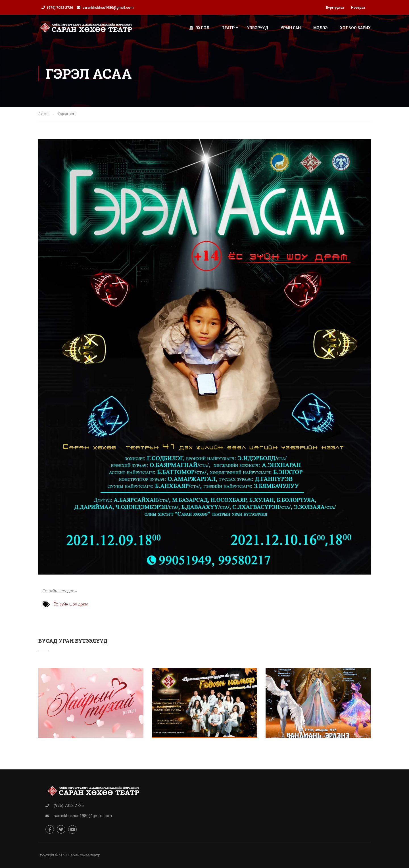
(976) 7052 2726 (60, 8)
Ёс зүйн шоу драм (71, 604)
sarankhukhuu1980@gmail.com (108, 8)
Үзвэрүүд (258, 28)
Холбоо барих (355, 28)
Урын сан (291, 28)
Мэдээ (320, 28)
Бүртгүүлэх (335, 8)
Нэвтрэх (358, 8)
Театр (228, 28)
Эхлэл (199, 28)
